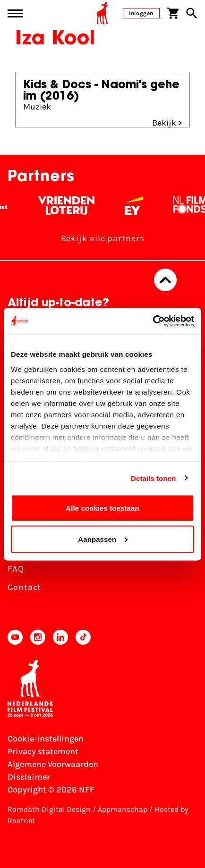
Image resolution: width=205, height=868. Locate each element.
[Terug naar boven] (165, 280)
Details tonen (153, 478)
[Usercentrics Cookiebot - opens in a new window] (153, 321)
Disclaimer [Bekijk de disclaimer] (29, 777)
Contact (24, 587)
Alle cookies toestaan (102, 508)
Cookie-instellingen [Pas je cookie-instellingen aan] (46, 739)
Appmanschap (123, 809)
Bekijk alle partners (103, 238)
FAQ (16, 569)
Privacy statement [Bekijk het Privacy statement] (43, 751)
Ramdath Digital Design (49, 809)
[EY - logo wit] (140, 206)
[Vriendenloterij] (73, 206)
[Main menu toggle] (15, 13)
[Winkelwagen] (173, 13)
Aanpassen (103, 539)
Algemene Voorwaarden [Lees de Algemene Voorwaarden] (53, 764)
